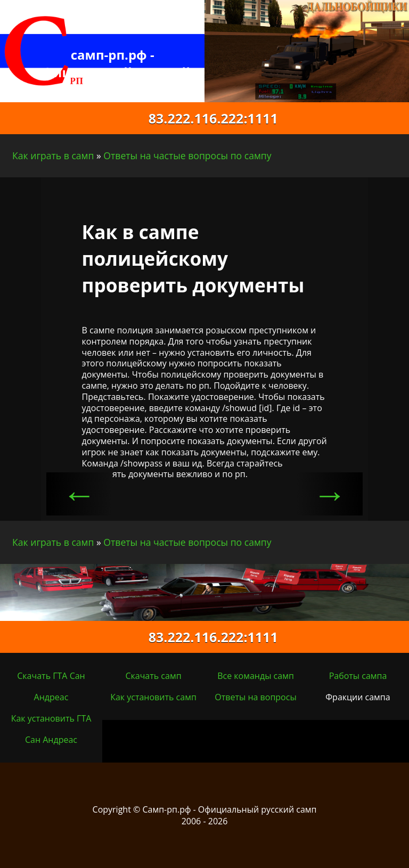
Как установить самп (153, 697)
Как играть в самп (53, 155)
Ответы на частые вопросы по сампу (187, 155)
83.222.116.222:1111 (204, 118)
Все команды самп (256, 676)
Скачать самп (153, 676)
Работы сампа (358, 676)
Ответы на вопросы (255, 697)
